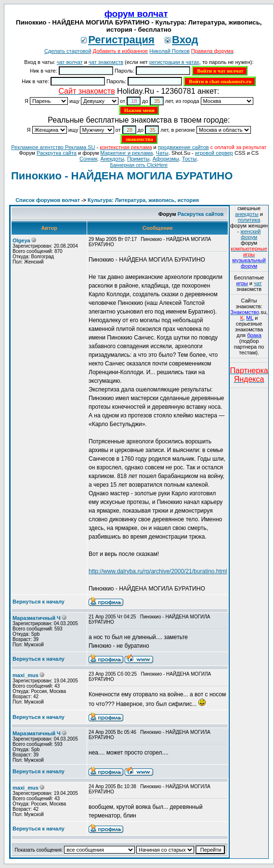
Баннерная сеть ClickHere (139, 165)
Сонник (88, 159)
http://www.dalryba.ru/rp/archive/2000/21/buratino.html (158, 571)
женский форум (250, 234)
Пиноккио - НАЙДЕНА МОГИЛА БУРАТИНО (122, 176)
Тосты (189, 159)
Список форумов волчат (48, 200)
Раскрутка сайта (57, 153)
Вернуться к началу (39, 602)
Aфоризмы (166, 159)
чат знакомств (106, 62)
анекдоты (247, 214)
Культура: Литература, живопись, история (143, 200)
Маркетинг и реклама (126, 153)
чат (258, 283)
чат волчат (70, 62)
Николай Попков (170, 51)
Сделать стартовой (68, 51)
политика (249, 220)
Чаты (162, 153)
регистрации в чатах (174, 62)
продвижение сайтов (183, 147)
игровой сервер (214, 153)
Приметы (138, 159)
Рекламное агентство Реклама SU (53, 147)
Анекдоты (112, 159)
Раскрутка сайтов (201, 214)
